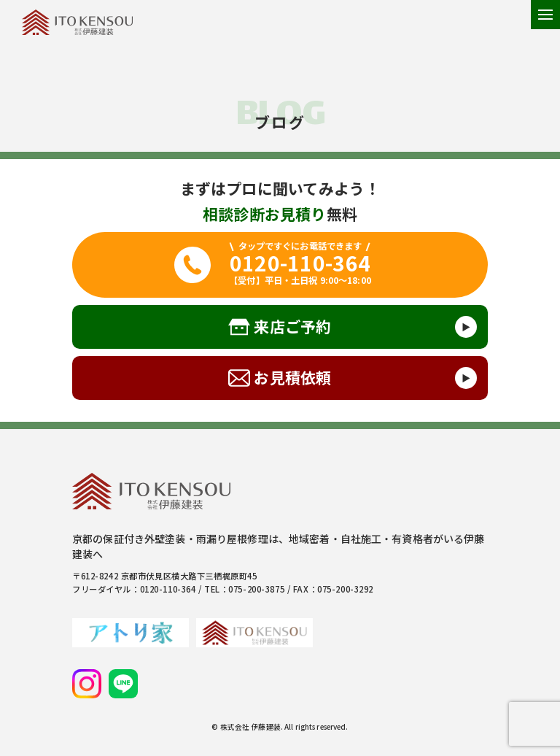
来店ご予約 (292, 326)
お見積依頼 (292, 377)
